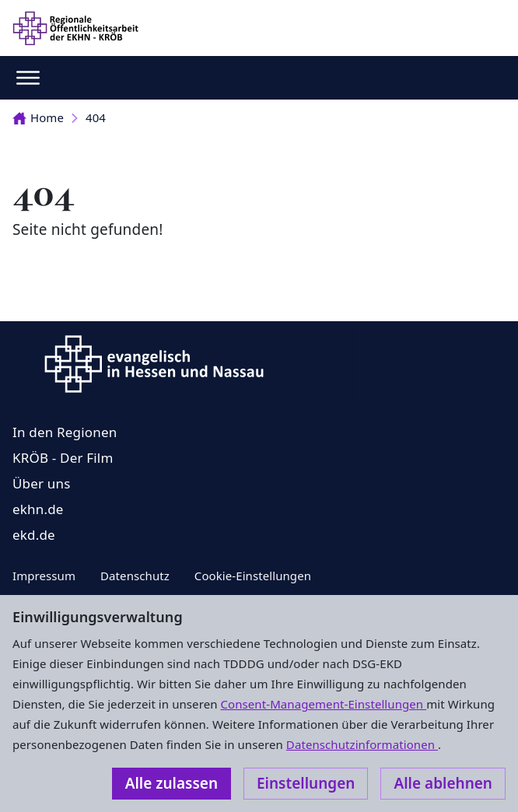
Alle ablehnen (443, 783)
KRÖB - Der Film (63, 458)
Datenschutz (135, 576)
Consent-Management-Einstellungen (324, 704)
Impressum (44, 576)
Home (38, 117)
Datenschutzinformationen (362, 744)
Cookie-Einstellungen (253, 576)
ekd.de (34, 535)
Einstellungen (306, 783)
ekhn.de (38, 509)
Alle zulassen (171, 783)
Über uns (42, 483)
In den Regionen (65, 432)
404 (96, 117)
